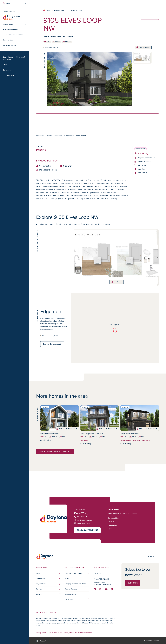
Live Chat (140, 169)
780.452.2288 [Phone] (104, 579)
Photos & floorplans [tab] (54, 136)
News (5, 65)
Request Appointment (145, 158)
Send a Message (142, 162)
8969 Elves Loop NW (130, 433)
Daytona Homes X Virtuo (77, 573)
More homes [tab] (81, 136)
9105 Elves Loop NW (52, 47)
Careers (48, 589)
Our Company (8, 75)
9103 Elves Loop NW (49, 433)
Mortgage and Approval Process (76, 584)
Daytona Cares (48, 584)
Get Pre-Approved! (10, 45)
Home (48, 10)
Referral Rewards (71, 589)
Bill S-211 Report (53, 633)
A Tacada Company (151, 641)
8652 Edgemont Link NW (92, 433)
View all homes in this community (55, 451)
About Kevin (141, 173)
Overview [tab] (40, 136)
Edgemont (111, 521)
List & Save (77, 599)
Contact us (7, 70)
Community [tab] (69, 136)
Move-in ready (59, 10)
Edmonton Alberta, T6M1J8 (50, 336)
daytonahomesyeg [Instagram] (83, 520)
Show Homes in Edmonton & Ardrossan (14, 58)
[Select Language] (15, 3)
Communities (8, 40)
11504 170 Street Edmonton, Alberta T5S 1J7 (103, 584)
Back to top (150, 556)
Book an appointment (87, 530)
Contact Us (98, 573)
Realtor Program (71, 594)
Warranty (48, 594)
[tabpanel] (97, 173)
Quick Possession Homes (13, 35)
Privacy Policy (41, 633)
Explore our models (10, 30)
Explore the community (52, 344)
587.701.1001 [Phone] (141, 165)
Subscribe (133, 583)
